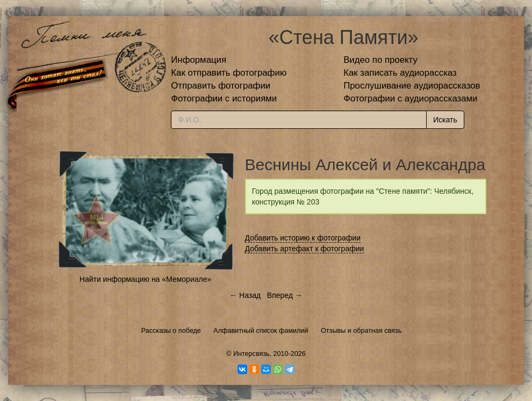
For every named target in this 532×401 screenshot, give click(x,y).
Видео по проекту (380, 60)
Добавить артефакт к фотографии (305, 249)
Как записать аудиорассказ (400, 73)
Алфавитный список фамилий (261, 331)
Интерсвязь (251, 354)
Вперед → (285, 295)
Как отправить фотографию (229, 73)
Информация (199, 60)
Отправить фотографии (221, 86)
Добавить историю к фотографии (303, 238)
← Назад (245, 295)
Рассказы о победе (171, 331)
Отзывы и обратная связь (361, 331)
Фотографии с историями (224, 99)
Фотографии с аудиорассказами (410, 99)
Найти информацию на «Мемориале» (145, 279)
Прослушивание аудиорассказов (412, 86)
